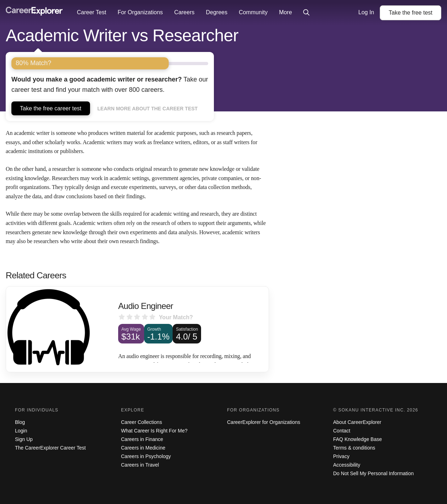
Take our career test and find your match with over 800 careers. (110, 85)
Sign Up (24, 439)
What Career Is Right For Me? (154, 431)
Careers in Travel (140, 465)
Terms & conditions (354, 448)
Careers (185, 12)
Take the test (411, 13)
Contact (342, 431)
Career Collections (141, 422)
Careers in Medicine (143, 448)
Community (253, 12)
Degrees (216, 12)
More (285, 12)
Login (21, 431)
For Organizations (140, 12)
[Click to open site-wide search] (306, 13)
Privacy (341, 456)
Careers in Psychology (146, 456)
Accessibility (347, 465)
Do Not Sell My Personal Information (373, 473)
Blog (20, 422)
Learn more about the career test (148, 109)
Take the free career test (51, 108)
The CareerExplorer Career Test (50, 448)
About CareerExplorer (357, 422)
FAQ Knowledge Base (357, 439)
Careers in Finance (142, 439)
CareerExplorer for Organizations (264, 422)
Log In (366, 12)
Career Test (91, 12)
